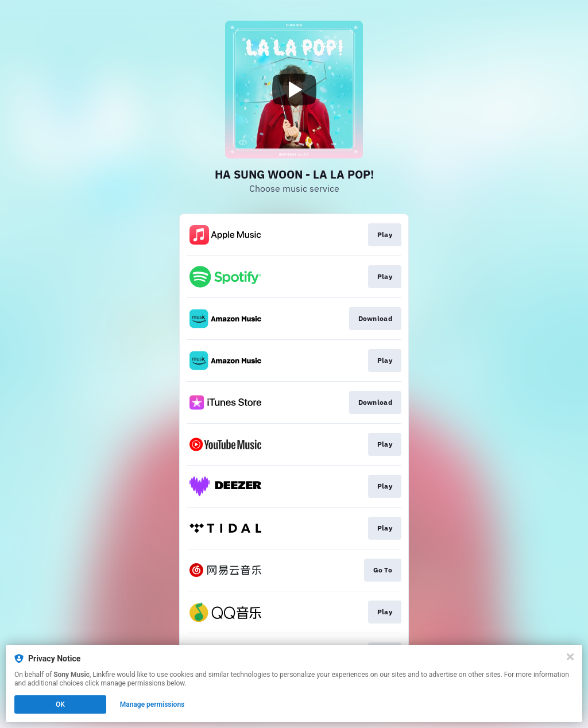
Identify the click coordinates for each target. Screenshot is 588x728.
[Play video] (294, 90)
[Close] (570, 657)
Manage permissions (152, 704)
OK (60, 704)
